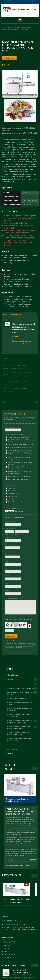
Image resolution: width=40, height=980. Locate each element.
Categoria (11, 27)
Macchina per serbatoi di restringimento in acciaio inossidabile (19, 740)
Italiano (34, 2)
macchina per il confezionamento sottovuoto (15, 388)
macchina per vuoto (9, 392)
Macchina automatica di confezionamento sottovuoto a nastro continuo (19, 728)
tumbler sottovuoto (16, 863)
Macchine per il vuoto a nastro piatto (13, 369)
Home (4, 27)
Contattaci (9, 754)
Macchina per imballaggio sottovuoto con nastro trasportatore (20, 362)
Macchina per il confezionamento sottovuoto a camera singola (20, 710)
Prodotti (8, 684)
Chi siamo (9, 679)
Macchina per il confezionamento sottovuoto (15, 381)
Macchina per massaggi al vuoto (16, 699)
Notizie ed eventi (11, 749)
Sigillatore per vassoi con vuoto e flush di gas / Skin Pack (20, 693)
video (7, 745)
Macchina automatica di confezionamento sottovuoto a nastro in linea (23, 328)
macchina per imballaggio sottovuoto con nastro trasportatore (20, 378)
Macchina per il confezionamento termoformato (20, 688)
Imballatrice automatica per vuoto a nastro (15, 365)
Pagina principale (12, 675)
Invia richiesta (9, 58)
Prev (36, 768)
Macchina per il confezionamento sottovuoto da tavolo (20, 704)
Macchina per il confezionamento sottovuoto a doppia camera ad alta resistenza (20, 722)
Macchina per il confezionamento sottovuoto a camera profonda (20, 716)
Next (33, 768)
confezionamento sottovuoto (11, 385)
